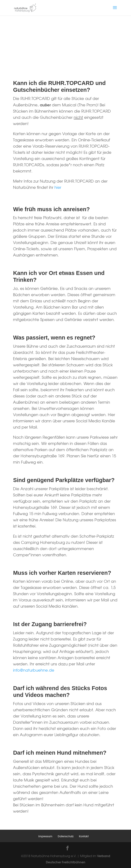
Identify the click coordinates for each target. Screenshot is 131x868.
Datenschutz (66, 836)
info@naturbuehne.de (34, 670)
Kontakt (84, 836)
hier (58, 187)
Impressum (45, 836)
